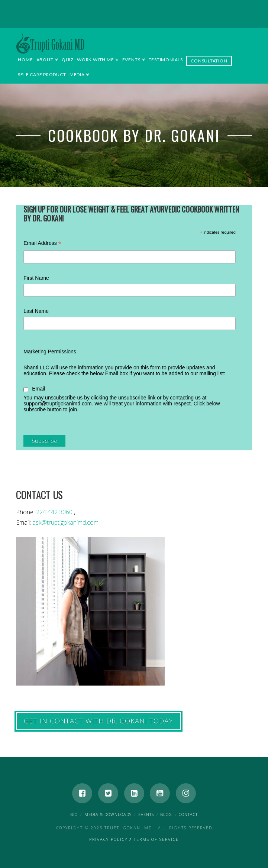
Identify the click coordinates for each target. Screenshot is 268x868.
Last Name (36, 311)
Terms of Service (156, 839)
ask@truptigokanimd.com (65, 522)
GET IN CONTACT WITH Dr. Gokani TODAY (99, 721)
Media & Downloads (108, 814)
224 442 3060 (55, 512)
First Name (36, 278)
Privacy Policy (108, 839)
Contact (188, 814)
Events (146, 814)
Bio (74, 814)
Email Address (42, 244)
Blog (166, 814)
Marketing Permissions (50, 352)
